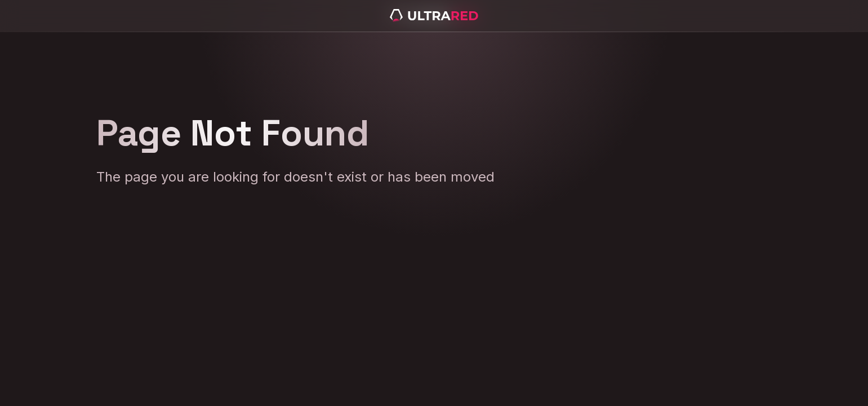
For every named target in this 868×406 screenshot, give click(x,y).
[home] (434, 16)
